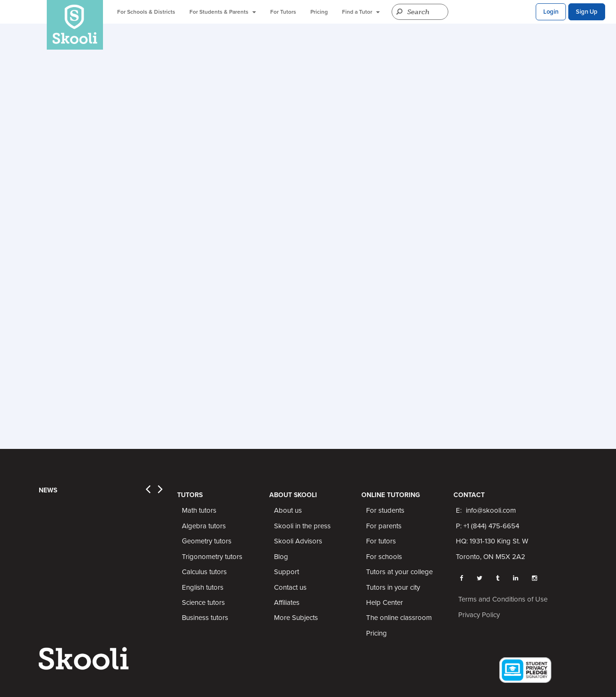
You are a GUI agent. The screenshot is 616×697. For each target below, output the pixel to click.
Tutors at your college (399, 572)
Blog (281, 557)
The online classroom (399, 618)
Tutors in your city (393, 587)
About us (288, 510)
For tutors (381, 541)
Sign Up (587, 12)
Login (551, 12)
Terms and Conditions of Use (503, 599)
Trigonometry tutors (212, 557)
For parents (384, 526)
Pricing (319, 12)
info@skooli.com (491, 510)
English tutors (203, 587)
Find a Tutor (361, 12)
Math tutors (199, 510)
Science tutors (203, 602)
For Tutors (283, 12)
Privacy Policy (479, 615)
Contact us (290, 587)
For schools (384, 557)
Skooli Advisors (298, 541)
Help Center (385, 602)
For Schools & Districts (146, 12)
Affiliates (287, 602)
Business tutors (205, 618)
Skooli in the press (302, 526)
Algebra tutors (204, 526)
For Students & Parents (223, 12)
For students (385, 510)
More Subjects (296, 618)
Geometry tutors (207, 541)
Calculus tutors (204, 572)
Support (287, 572)
